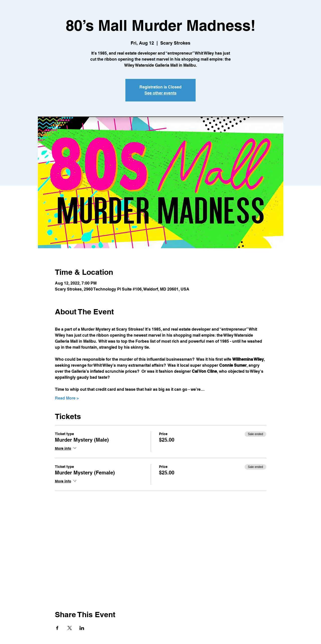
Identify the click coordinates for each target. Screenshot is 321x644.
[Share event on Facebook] (57, 628)
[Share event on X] (70, 628)
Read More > (67, 398)
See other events (160, 93)
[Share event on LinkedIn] (82, 628)
